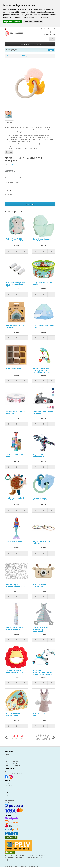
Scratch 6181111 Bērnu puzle (42, 283)
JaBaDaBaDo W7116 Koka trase (42, 542)
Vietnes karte (9, 790)
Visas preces (8, 786)
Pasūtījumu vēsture (11, 798)
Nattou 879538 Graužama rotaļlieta (42, 499)
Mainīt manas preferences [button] (33, 22)
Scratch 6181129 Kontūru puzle (13, 715)
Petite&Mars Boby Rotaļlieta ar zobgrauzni (41, 629)
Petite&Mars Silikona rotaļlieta (15, 326)
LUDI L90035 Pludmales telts (43, 326)
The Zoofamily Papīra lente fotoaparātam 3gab (15, 284)
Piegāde (7, 759)
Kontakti (7, 771)
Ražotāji (7, 783)
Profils (7, 796)
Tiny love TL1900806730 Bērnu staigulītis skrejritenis (42, 672)
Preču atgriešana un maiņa (13, 774)
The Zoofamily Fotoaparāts (39, 585)
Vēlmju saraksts (9, 800)
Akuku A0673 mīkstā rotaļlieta (15, 499)
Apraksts (9, 123)
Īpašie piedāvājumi (11, 788)
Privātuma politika (11, 763)
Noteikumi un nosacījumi (13, 765)
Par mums (8, 755)
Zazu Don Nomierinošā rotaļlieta (43, 413)
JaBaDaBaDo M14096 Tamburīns (15, 413)
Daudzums (8, 194)
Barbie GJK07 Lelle (14, 541)
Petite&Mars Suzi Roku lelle (43, 715)
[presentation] (6, 737)
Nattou (13, 165)
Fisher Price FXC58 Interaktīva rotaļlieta (15, 240)
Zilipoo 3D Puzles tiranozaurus (40, 456)
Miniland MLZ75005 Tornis (14, 456)
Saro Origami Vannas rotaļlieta (42, 240)
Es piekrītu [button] (8, 22)
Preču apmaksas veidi (11, 761)
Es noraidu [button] (18, 22)
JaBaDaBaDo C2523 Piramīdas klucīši (15, 628)
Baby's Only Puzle (14, 368)
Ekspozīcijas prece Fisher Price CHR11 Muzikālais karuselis (42, 370)
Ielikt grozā (30, 204)
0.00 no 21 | (30, 44)
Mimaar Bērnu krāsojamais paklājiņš (15, 585)
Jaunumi (7, 802)
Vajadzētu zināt (10, 757)
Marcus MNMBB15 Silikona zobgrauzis (14, 672)
